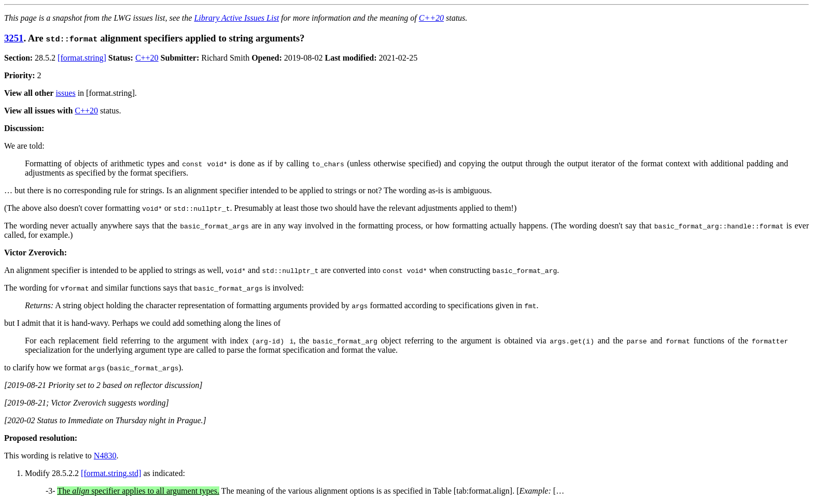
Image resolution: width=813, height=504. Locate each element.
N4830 (105, 456)
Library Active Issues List (236, 18)
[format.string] (82, 58)
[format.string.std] (111, 473)
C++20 (431, 18)
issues (65, 93)
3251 (14, 38)
